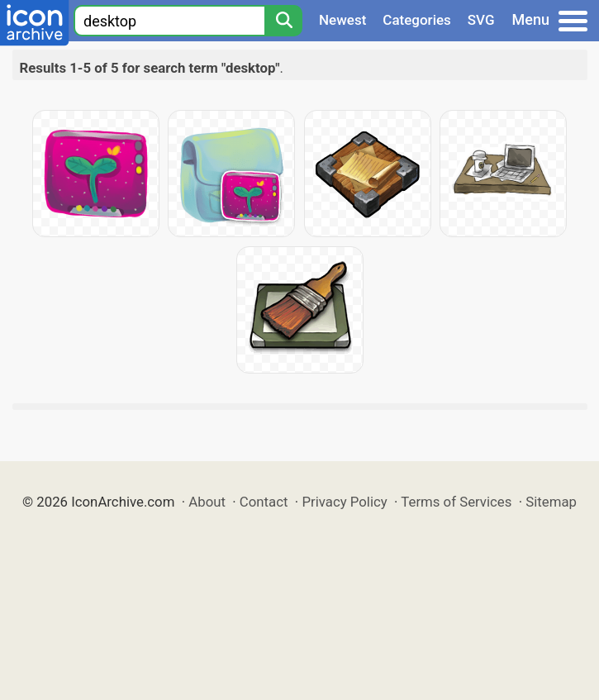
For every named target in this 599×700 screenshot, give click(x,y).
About (207, 502)
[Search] (283, 21)
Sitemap (551, 502)
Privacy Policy (344, 502)
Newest (342, 20)
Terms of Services (456, 502)
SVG (481, 20)
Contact (264, 502)
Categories (417, 20)
